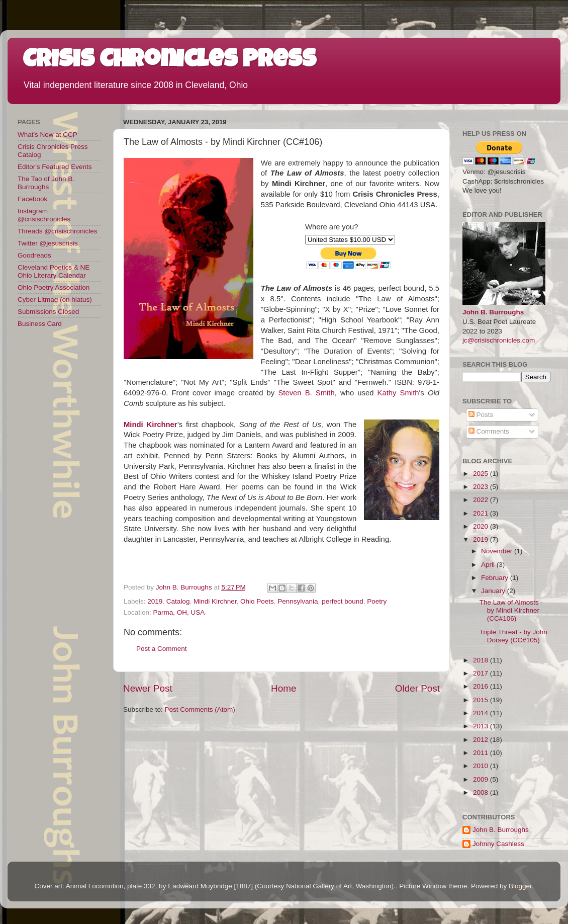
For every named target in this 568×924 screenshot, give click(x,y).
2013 (482, 726)
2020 (482, 526)
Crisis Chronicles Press (169, 61)
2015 (482, 700)
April (489, 565)
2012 (482, 740)
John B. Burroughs (493, 312)
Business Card (40, 324)
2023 (482, 487)
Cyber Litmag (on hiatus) (55, 300)
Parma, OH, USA (179, 612)
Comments (489, 431)
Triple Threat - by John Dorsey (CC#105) (513, 636)
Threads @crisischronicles (58, 231)
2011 (482, 753)
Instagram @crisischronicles (44, 215)
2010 (482, 766)
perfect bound (343, 601)
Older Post (417, 688)
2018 (482, 660)
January (494, 591)
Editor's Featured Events (55, 167)
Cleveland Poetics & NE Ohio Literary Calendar (54, 271)
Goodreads (34, 255)
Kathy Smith (398, 393)
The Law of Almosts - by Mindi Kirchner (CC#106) (511, 610)
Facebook (32, 199)
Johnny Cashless (498, 844)
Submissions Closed (48, 312)
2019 (155, 601)
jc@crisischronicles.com (499, 340)
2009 (482, 779)
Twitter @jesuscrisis (48, 243)
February (496, 578)
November (498, 551)
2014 (482, 713)
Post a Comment (162, 649)
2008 (482, 792)
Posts (481, 415)
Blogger (520, 886)
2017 (482, 673)
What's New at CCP (48, 135)
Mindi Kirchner (215, 601)
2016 (482, 686)
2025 (482, 474)
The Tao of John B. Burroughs (46, 183)
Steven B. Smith (306, 393)
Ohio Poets (257, 601)
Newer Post (148, 688)
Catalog (178, 601)
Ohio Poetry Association (54, 287)
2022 (482, 500)
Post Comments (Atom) (200, 709)
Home (283, 688)
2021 (482, 513)
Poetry (377, 601)
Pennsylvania (298, 601)
